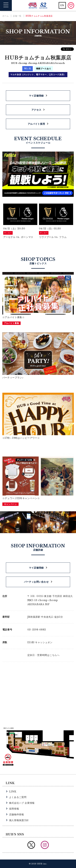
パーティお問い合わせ (36, 582)
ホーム (6, 16)
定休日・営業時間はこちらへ (43, 655)
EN (62, 5)
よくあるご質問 (18, 797)
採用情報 (14, 809)
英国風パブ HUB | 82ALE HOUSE (38, 6)
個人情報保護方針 (19, 820)
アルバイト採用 (36, 124)
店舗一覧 (17, 16)
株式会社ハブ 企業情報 (22, 803)
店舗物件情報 (17, 814)
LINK (13, 792)
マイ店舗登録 (36, 96)
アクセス (36, 110)
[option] (20, 221)
